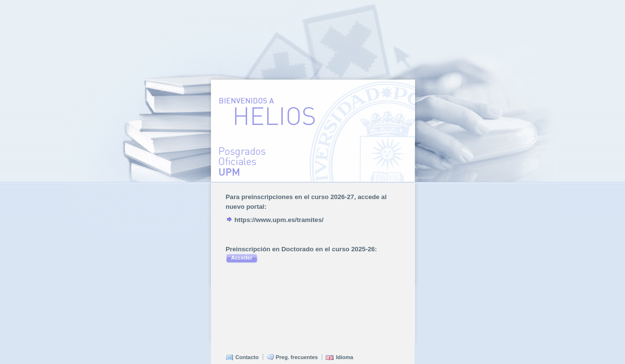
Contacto (247, 357)
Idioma (344, 357)
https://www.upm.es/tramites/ (279, 220)
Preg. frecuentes (297, 357)
